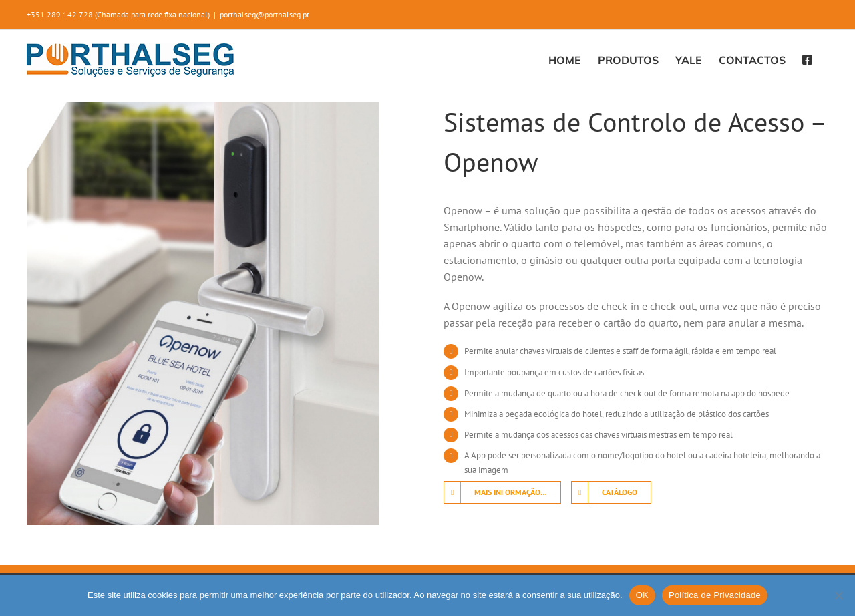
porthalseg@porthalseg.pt (265, 14)
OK (642, 595)
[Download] (611, 492)
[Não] (838, 595)
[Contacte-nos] (502, 492)
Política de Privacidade (715, 595)
